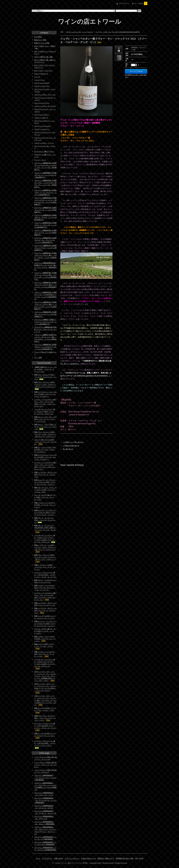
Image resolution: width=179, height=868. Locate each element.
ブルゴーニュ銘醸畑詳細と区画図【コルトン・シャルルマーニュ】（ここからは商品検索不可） (45, 347)
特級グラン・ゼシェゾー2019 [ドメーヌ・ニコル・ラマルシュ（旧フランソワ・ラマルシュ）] (45, 385)
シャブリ (37, 77)
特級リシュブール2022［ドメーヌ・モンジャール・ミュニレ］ (45, 617)
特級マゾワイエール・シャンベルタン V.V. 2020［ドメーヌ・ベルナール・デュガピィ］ (45, 394)
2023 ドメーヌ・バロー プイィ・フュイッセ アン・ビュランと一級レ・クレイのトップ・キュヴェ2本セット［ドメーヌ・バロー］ (45, 700)
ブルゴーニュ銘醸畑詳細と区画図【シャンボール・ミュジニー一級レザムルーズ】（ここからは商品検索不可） (45, 201)
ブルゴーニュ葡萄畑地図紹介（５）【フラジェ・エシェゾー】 (45, 812)
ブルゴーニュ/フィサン (42, 86)
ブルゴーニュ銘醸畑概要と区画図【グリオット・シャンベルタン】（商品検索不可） (45, 175)
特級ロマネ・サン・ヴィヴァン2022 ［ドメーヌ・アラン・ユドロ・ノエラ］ (45, 718)
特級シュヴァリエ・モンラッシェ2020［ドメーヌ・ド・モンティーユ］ (45, 475)
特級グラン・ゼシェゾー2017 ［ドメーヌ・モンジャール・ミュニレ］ (45, 377)
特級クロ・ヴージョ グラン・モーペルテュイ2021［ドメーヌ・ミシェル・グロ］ (45, 490)
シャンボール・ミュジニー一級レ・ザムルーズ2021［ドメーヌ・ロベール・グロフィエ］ (45, 412)
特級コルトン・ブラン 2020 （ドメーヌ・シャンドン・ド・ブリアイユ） (45, 427)
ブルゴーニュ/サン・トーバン (44, 143)
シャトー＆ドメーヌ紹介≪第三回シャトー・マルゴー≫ (45, 771)
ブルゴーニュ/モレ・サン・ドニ (45, 95)
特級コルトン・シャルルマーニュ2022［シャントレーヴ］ (45, 581)
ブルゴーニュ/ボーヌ (41, 118)
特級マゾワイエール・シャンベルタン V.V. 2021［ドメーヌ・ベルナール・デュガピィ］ (45, 457)
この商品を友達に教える (71, 446)
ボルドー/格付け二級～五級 (43, 57)
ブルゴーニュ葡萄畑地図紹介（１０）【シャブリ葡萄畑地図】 (45, 838)
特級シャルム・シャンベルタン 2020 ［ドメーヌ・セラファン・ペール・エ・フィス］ (45, 588)
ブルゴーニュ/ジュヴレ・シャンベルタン (79, 32)
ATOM (141, 858)
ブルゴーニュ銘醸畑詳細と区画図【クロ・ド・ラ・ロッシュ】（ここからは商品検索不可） (45, 192)
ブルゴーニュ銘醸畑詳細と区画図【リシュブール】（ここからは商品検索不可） (45, 248)
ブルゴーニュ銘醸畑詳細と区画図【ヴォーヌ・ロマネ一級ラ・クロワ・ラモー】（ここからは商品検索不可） (45, 256)
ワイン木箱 (38, 357)
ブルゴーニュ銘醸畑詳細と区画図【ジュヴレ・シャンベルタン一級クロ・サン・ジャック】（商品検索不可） (45, 184)
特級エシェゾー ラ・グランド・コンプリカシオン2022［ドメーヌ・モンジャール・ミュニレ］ (45, 624)
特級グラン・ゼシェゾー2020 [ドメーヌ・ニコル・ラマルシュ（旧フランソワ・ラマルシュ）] (45, 434)
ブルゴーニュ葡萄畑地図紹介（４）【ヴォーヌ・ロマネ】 (44, 807)
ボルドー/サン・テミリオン (43, 71)
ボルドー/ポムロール (41, 74)
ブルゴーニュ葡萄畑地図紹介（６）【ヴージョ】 (44, 817)
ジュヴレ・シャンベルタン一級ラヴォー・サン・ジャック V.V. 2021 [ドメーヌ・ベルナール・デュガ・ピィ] (45, 466)
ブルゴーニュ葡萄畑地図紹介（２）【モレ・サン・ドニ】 (44, 794)
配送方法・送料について (106, 858)
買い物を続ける (68, 449)
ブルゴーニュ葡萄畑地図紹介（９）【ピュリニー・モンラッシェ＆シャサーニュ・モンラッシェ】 (45, 830)
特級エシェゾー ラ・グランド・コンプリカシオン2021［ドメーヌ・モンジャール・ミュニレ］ (45, 482)
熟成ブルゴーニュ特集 (42, 43)
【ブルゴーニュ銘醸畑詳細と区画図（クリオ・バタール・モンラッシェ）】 (45, 329)
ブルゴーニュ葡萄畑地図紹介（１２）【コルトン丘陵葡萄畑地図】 (45, 849)
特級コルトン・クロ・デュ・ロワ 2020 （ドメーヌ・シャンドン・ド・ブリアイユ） (45, 419)
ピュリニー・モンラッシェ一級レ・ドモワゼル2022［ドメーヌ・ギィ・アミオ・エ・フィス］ (45, 727)
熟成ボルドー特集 (40, 40)
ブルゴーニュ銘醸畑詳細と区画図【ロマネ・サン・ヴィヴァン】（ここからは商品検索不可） (45, 240)
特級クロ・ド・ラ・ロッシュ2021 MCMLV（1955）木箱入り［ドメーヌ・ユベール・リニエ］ (45, 529)
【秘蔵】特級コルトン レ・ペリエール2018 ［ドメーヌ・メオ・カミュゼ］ (45, 369)
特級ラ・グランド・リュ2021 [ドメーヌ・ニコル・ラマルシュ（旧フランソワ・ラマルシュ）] (45, 548)
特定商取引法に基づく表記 (125, 858)
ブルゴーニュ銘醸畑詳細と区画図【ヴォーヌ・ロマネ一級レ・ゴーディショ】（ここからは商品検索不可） (45, 276)
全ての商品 (38, 37)
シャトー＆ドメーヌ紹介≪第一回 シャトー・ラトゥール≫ (46, 758)
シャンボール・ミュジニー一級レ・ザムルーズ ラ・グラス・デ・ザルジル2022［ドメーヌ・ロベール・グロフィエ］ (45, 539)
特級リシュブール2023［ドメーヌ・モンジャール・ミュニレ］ (45, 736)
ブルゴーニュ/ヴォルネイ (43, 126)
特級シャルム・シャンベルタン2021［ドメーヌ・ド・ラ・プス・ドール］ (45, 654)
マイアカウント (124, 3)
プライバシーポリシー (72, 858)
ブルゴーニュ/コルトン (42, 115)
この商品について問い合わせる (73, 442)
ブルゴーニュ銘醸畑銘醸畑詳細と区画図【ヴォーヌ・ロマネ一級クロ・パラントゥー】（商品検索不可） (45, 266)
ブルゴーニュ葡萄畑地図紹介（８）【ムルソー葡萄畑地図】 (45, 823)
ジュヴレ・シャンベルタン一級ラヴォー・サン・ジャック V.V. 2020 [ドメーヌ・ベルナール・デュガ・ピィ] (45, 403)
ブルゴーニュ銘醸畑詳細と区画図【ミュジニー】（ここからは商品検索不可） (45, 210)
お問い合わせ (59, 858)
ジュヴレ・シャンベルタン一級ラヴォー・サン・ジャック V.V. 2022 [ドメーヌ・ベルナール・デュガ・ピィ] (45, 596)
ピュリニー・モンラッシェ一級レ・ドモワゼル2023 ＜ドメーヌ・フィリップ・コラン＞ (45, 744)
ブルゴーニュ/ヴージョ (42, 103)
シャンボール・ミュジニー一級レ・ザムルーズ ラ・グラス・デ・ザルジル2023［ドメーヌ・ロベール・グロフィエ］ (45, 664)
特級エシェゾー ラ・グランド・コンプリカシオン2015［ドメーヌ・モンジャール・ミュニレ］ (45, 512)
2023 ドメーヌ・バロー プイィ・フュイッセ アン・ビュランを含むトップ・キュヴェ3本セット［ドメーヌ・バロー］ (45, 688)
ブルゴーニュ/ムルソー (42, 129)
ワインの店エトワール (89, 21)
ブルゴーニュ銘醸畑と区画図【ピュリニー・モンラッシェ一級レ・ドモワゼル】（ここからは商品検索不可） (45, 338)
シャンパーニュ (39, 80)
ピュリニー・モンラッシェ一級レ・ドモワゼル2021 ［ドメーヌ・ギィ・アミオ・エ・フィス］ (45, 575)
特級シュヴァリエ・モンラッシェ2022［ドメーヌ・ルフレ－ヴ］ (45, 604)
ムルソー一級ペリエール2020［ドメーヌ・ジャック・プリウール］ (45, 442)
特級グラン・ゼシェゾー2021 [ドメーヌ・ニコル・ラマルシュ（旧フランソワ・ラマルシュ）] (45, 558)
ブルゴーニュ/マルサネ (42, 83)
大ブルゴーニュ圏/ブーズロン (44, 151)
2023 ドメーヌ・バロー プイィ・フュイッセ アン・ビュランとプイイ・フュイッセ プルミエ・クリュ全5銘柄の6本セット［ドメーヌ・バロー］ (45, 676)
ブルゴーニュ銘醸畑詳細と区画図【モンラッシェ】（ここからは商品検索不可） (45, 314)
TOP (62, 32)
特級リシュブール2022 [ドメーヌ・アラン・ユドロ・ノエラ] (45, 710)
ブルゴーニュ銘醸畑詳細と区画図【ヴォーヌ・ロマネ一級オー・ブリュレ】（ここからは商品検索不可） (45, 286)
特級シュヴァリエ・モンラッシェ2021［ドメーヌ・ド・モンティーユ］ (45, 610)
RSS (136, 858)
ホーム (38, 858)
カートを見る (141, 3)
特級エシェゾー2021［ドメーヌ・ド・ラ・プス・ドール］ (44, 646)
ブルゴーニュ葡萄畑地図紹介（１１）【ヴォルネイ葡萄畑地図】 (45, 843)
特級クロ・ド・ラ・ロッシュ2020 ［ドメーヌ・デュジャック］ (45, 520)
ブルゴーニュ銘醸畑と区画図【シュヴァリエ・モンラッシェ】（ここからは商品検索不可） (45, 322)
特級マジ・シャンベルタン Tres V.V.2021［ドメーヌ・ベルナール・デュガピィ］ (45, 450)
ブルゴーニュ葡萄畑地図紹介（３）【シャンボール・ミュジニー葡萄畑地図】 (45, 800)
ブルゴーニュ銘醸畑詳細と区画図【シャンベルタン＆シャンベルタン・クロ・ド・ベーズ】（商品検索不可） (45, 166)
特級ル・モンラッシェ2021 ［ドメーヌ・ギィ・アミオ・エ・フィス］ (45, 567)
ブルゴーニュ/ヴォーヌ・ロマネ (45, 106)
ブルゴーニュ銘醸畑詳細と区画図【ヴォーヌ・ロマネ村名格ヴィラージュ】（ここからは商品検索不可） (45, 296)
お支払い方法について (89, 858)
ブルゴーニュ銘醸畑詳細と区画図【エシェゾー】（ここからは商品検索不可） (45, 233)
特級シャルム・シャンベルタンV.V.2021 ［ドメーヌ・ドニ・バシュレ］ (45, 505)
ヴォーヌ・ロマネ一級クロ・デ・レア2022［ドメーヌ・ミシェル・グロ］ (45, 631)
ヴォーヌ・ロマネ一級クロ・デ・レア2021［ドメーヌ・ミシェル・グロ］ (45, 497)
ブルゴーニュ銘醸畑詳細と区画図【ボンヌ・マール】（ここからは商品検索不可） (45, 217)
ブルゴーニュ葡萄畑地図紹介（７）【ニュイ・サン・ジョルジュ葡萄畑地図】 (45, 778)
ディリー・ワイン (40, 160)
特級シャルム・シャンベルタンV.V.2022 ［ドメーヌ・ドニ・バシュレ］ (45, 639)
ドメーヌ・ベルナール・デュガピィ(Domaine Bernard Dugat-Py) (118, 32)
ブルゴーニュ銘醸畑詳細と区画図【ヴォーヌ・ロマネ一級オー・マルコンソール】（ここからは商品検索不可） (45, 306)
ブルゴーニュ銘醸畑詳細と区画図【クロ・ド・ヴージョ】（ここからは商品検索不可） (45, 225)
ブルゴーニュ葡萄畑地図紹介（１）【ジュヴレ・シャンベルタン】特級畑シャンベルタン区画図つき (45, 786)
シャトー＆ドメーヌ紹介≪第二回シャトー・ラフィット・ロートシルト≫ (45, 765)
